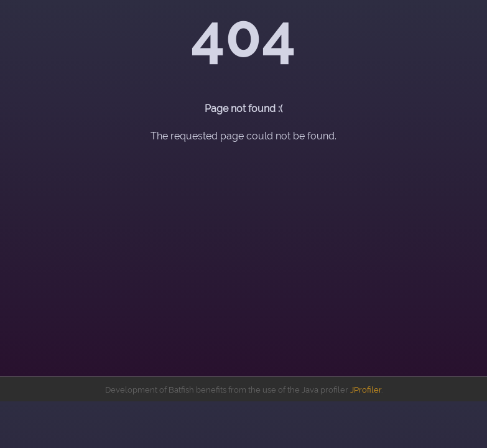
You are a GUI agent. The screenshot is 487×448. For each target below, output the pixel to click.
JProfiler (366, 390)
